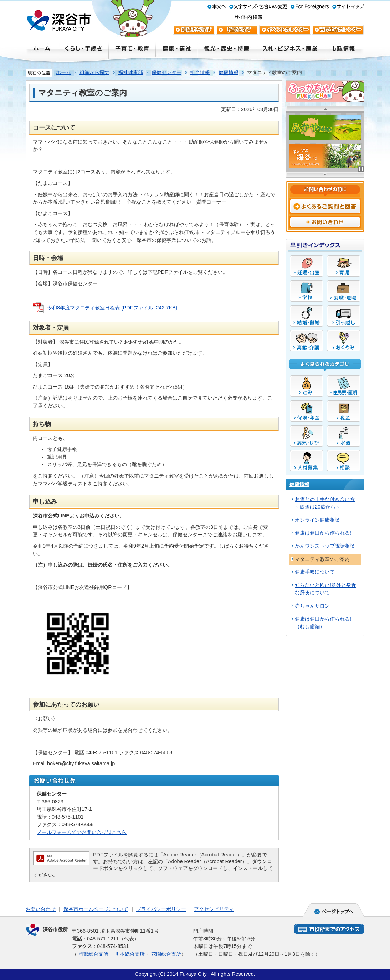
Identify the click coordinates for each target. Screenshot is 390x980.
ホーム (63, 72)
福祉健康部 (130, 72)
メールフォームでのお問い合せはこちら (82, 832)
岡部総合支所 (93, 954)
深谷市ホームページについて (96, 909)
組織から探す (94, 72)
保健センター (166, 72)
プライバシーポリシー (161, 909)
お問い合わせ (41, 909)
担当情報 (200, 72)
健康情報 (229, 72)
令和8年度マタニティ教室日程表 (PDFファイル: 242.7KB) (112, 308)
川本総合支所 (130, 954)
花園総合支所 (166, 954)
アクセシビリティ (214, 909)
